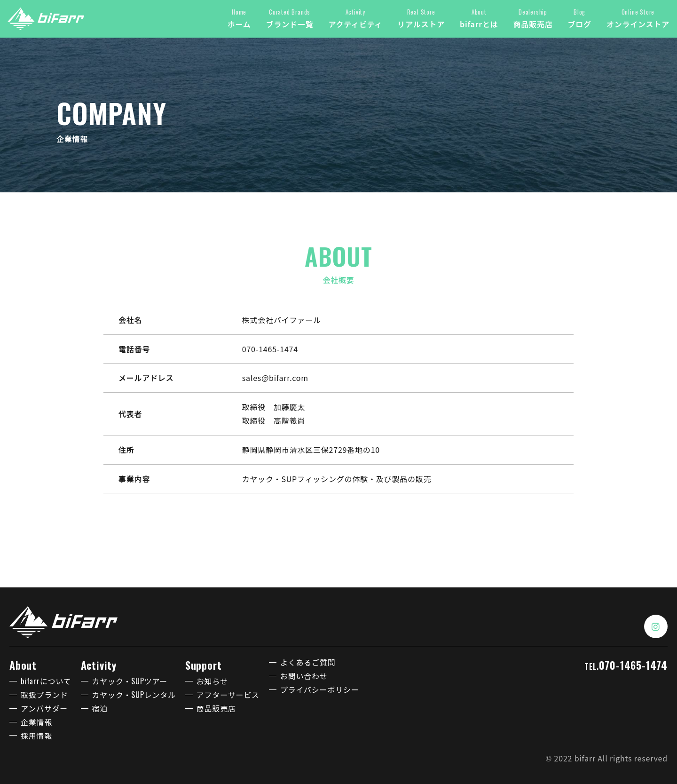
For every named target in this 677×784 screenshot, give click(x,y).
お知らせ (212, 681)
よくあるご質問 (308, 662)
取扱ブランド (44, 695)
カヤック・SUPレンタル (134, 695)
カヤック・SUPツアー (130, 681)
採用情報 (36, 736)
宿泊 (100, 708)
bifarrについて (46, 681)
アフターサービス (228, 695)
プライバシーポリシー (320, 689)
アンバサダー (44, 708)
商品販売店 (216, 708)
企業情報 (36, 722)
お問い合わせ (304, 676)
